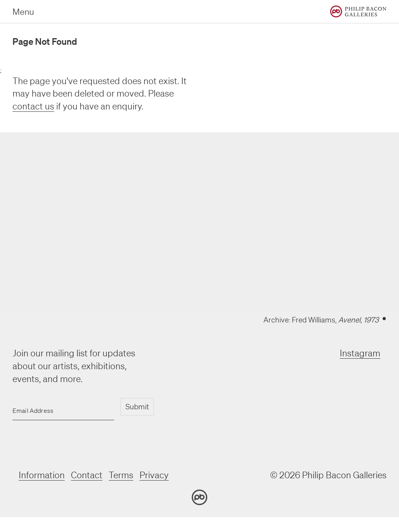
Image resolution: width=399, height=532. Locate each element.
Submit (137, 407)
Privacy (154, 475)
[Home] (358, 11)
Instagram (360, 353)
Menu (23, 11)
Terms (121, 475)
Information (42, 475)
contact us (33, 106)
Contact (87, 475)
